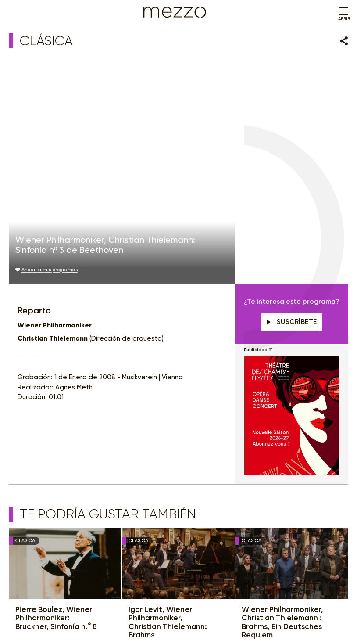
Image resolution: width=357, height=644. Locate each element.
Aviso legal (100, 612)
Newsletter (116, 495)
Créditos (310, 612)
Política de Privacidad (143, 612)
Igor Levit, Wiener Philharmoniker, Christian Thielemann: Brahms (168, 414)
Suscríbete (292, 113)
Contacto (285, 612)
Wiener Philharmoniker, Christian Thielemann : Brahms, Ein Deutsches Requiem (282, 414)
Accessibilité (255, 612)
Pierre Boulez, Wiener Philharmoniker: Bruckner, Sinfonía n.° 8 (56, 409)
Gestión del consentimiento (204, 612)
